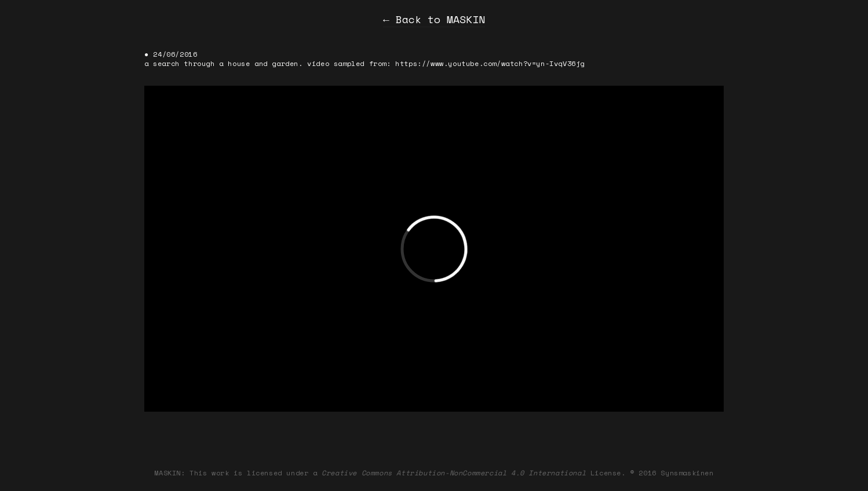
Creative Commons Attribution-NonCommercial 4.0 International (454, 473)
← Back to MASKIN (434, 19)
